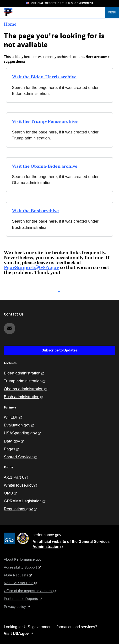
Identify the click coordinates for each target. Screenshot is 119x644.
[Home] (8, 15)
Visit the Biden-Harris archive (44, 77)
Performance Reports (21, 599)
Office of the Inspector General (28, 591)
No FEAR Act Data (19, 583)
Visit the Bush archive (35, 211)
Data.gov (12, 441)
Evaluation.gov (17, 425)
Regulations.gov (18, 509)
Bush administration (22, 397)
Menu (112, 12)
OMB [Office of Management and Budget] (8, 493)
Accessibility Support (20, 567)
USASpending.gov (20, 433)
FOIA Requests (16, 575)
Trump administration (23, 381)
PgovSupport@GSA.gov (31, 268)
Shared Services (19, 457)
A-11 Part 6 (14, 477)
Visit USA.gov (16, 634)
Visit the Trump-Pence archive (45, 122)
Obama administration (24, 389)
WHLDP (11, 417)
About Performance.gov (23, 559)
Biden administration (22, 373)
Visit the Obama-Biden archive (45, 167)
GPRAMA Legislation (23, 501)
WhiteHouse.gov (19, 485)
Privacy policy (15, 607)
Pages (10, 449)
